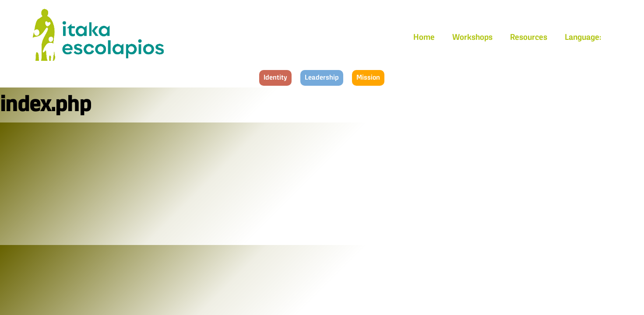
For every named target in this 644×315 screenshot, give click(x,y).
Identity (275, 78)
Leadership (322, 78)
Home (424, 37)
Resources (529, 37)
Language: (584, 37)
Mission (368, 78)
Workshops (472, 37)
